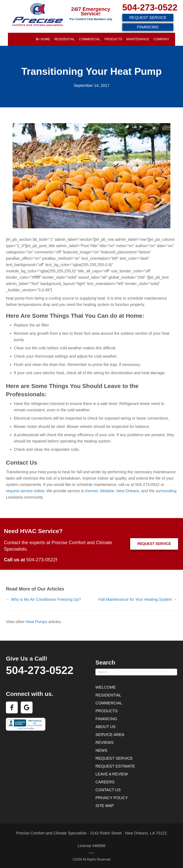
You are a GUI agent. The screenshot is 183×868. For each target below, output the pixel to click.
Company (161, 39)
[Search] (136, 672)
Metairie (107, 491)
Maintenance (138, 39)
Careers (105, 782)
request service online (25, 491)
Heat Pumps (36, 622)
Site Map (105, 806)
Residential (65, 39)
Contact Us (108, 790)
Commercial (90, 39)
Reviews (105, 742)
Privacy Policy (112, 798)
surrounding (166, 491)
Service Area (110, 735)
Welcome (106, 687)
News (101, 750)
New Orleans (128, 491)
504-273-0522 (150, 7)
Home (43, 39)
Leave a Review (112, 774)
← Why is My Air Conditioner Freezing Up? (43, 599)
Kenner (92, 491)
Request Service (114, 758)
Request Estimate (115, 766)
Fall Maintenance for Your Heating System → (138, 599)
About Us (106, 727)
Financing (106, 719)
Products (113, 39)
